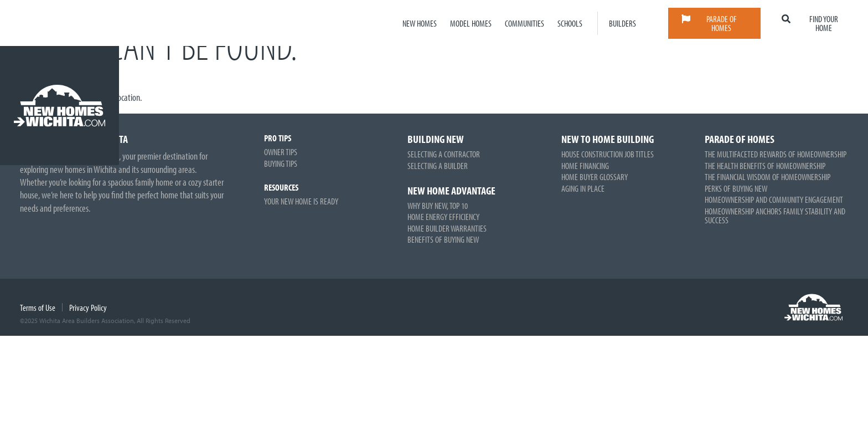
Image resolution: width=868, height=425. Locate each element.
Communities (525, 23)
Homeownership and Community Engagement (774, 199)
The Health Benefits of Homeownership (765, 166)
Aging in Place (583, 188)
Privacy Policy (88, 308)
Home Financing (585, 166)
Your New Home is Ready (301, 201)
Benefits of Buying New (443, 239)
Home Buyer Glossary (595, 177)
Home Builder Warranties (447, 228)
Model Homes (471, 23)
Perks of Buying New (736, 188)
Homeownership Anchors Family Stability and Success (775, 216)
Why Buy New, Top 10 (438, 206)
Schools (570, 23)
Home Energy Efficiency (443, 217)
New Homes (420, 23)
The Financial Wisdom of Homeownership (768, 177)
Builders (622, 23)
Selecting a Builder (438, 166)
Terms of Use (38, 308)
